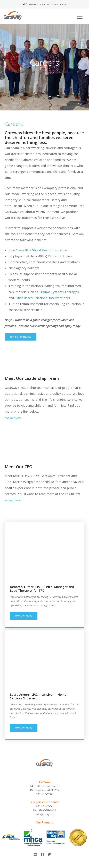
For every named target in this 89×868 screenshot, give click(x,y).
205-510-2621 (47, 810)
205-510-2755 (45, 806)
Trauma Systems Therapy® (59, 292)
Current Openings (21, 337)
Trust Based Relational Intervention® (42, 298)
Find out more (13, 418)
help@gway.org (45, 814)
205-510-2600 (45, 794)
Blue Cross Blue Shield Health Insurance (38, 250)
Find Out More (24, 728)
